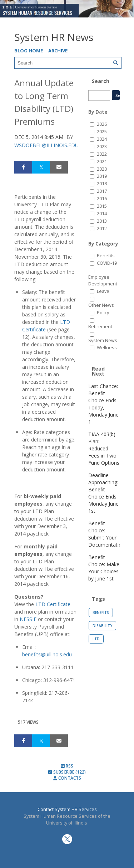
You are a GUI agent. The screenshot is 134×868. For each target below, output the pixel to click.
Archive (58, 51)
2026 (102, 124)
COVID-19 (107, 263)
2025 (102, 132)
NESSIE (28, 619)
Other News (101, 305)
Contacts (67, 778)
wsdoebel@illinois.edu (46, 145)
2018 (102, 184)
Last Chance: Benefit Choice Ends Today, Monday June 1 (103, 404)
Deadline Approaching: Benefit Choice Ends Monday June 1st (103, 493)
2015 (102, 206)
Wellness (107, 348)
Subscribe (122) (67, 772)
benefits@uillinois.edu (47, 654)
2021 (102, 162)
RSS (67, 766)
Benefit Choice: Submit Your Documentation (106, 534)
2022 (102, 154)
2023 (102, 147)
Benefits (106, 256)
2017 (102, 191)
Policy (103, 313)
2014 (102, 214)
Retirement (100, 327)
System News (103, 340)
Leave (103, 291)
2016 (102, 199)
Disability (102, 626)
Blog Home (29, 51)
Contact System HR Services (67, 809)
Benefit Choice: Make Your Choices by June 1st (104, 568)
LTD (96, 639)
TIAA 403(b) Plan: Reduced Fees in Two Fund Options (104, 448)
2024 (102, 139)
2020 (102, 169)
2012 (102, 229)
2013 (102, 221)
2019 (102, 176)
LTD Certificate (53, 604)
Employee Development (103, 280)
